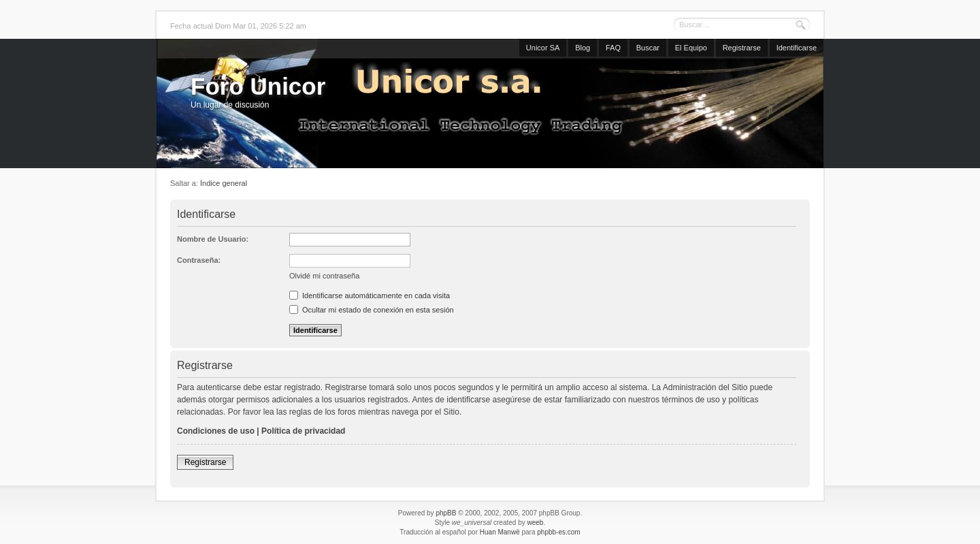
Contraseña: (199, 260)
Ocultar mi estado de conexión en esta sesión (372, 310)
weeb (535, 523)
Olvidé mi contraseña (324, 276)
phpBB (446, 513)
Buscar (648, 48)
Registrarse (742, 48)
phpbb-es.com (558, 532)
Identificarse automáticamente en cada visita (370, 295)
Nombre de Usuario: (213, 239)
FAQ (613, 48)
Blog (583, 48)
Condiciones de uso (216, 431)
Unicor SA (543, 48)
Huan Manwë (500, 532)
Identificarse (797, 48)
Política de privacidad (303, 431)
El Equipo (691, 48)
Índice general (224, 183)
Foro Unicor (258, 86)
